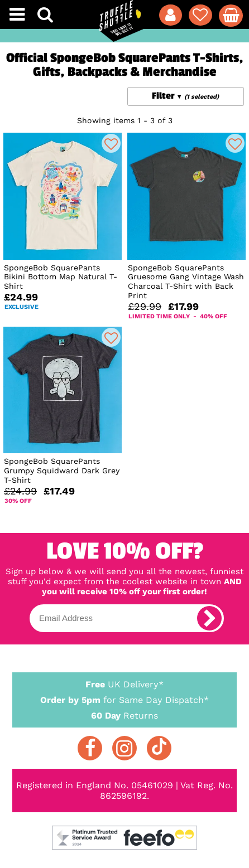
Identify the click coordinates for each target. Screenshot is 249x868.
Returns (124, 715)
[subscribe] (209, 618)
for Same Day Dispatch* (124, 698)
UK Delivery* (124, 684)
